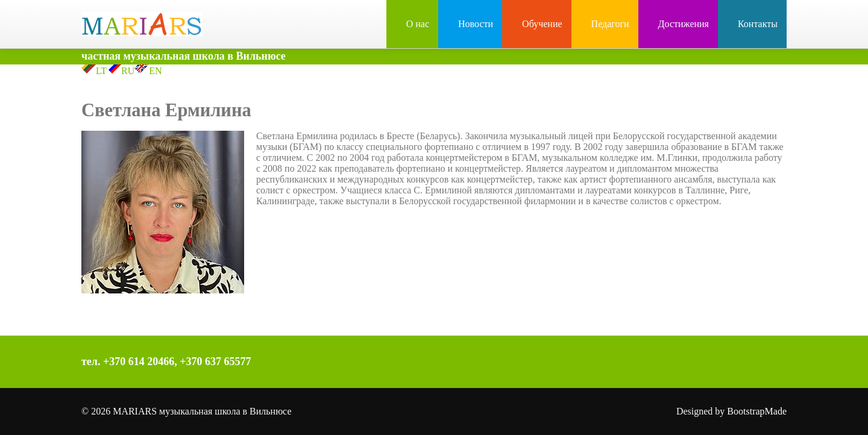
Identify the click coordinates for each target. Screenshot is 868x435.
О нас (412, 24)
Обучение (536, 24)
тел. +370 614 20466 (128, 361)
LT (94, 71)
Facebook (573, 363)
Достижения (678, 24)
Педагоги (605, 24)
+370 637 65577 (215, 361)
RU (121, 71)
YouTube (624, 363)
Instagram (599, 363)
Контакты (752, 24)
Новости (470, 24)
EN (148, 71)
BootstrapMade (757, 411)
